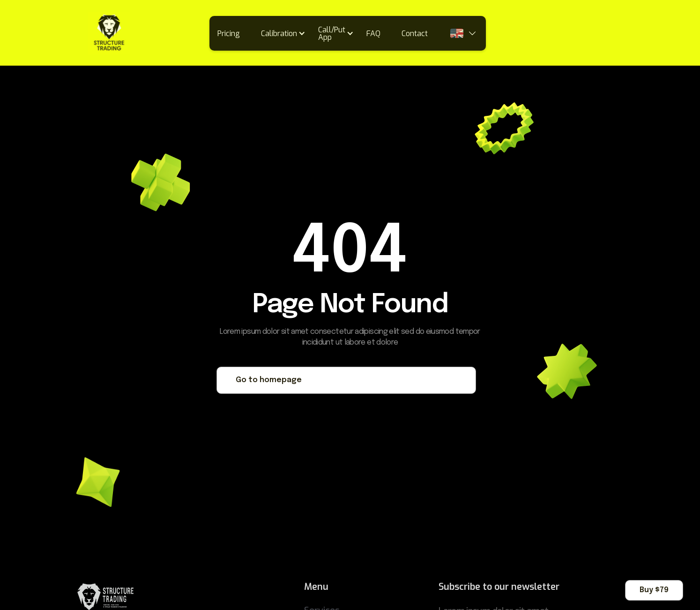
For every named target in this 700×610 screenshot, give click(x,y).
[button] (286, 33)
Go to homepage (269, 380)
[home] (68, 33)
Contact (415, 34)
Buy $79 (654, 590)
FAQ (373, 34)
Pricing (229, 34)
